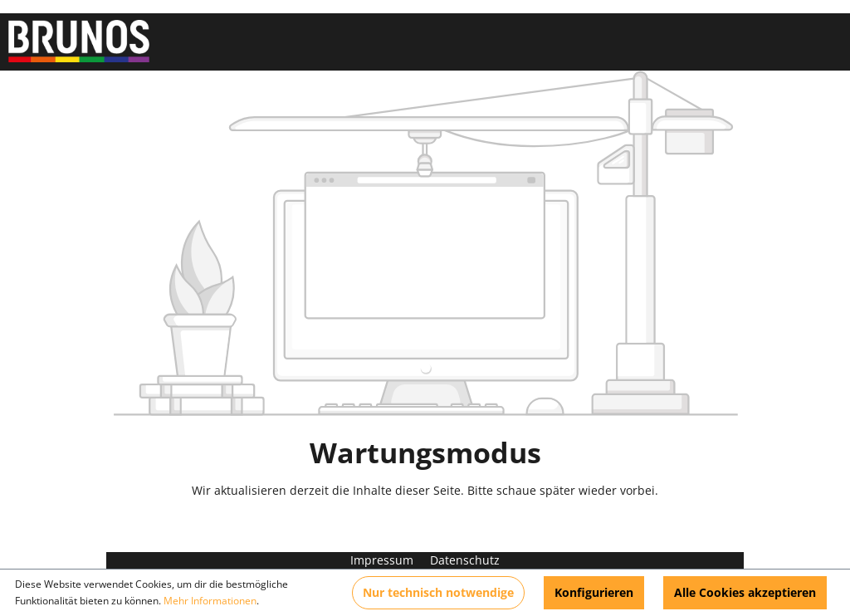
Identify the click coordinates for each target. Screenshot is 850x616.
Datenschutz (465, 560)
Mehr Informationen (210, 601)
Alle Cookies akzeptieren (745, 592)
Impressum (383, 560)
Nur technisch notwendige (438, 592)
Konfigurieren (594, 592)
